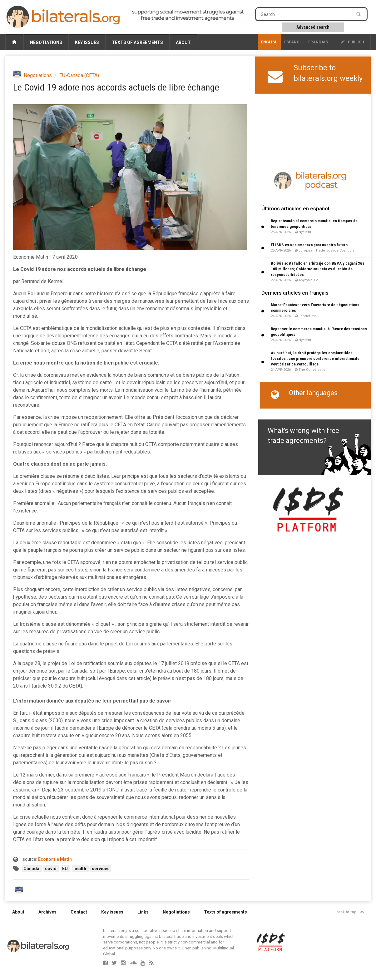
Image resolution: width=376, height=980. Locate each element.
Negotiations (46, 42)
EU (65, 869)
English (269, 42)
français (318, 42)
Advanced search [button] (313, 27)
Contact (79, 912)
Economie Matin (55, 859)
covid (51, 869)
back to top (350, 912)
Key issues (87, 42)
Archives (47, 912)
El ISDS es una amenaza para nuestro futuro (309, 245)
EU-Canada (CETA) (79, 75)
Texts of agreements (137, 42)
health (80, 869)
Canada (32, 869)
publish (352, 42)
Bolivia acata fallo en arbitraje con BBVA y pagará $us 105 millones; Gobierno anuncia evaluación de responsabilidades (318, 269)
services (101, 869)
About (183, 42)
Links (143, 912)
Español (293, 42)
